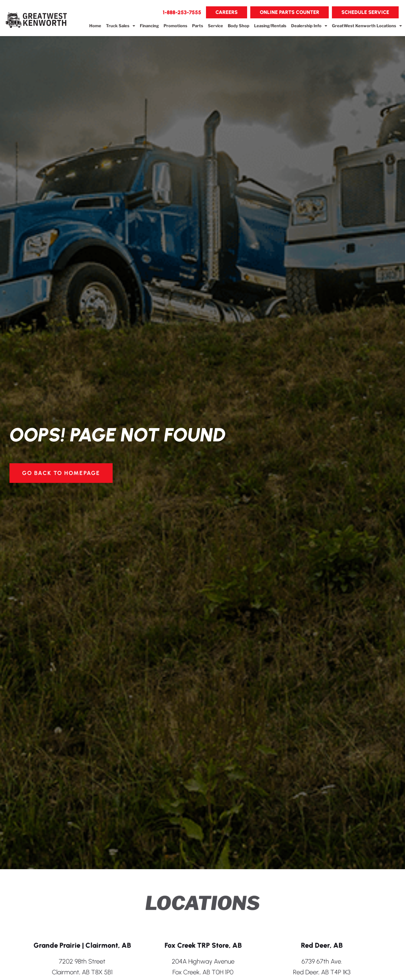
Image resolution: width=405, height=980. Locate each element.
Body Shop (239, 26)
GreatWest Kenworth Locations (367, 26)
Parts (198, 26)
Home (95, 26)
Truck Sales (121, 26)
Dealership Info (309, 26)
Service (215, 26)
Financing (149, 26)
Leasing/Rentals (270, 26)
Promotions (175, 26)
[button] (182, 12)
